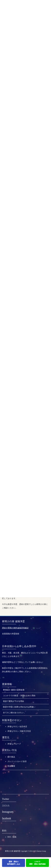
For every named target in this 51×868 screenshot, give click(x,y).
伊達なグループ (14, 744)
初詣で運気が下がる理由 (13, 701)
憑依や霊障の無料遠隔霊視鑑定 (15, 628)
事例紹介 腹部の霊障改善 (14, 690)
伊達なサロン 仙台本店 (17, 727)
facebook (7, 818)
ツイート (6, 805)
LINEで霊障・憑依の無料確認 (37, 863)
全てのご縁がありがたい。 (14, 713)
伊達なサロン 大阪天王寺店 (19, 731)
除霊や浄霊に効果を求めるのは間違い (19, 707)
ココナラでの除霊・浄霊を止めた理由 (19, 696)
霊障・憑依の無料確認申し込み (14, 863)
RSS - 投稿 (12, 837)
